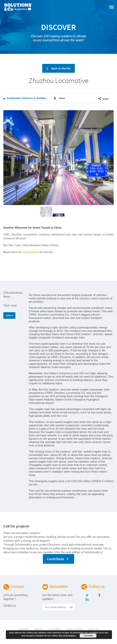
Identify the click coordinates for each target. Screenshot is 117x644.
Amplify (39, 629)
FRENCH (9, 315)
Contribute (59, 559)
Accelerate (55, 629)
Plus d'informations (67, 636)
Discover (24, 629)
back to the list (58, 68)
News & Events (75, 629)
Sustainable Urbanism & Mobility (26, 98)
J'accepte (88, 636)
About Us (93, 629)
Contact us (10, 605)
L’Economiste (30, 252)
